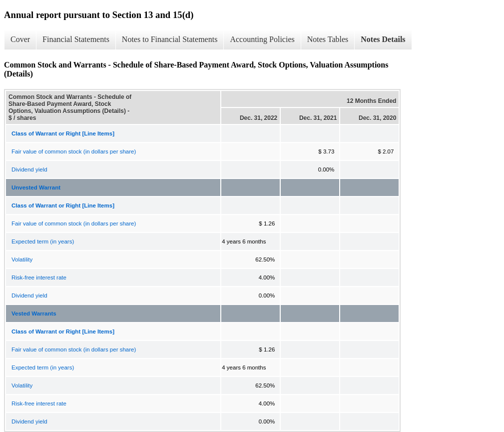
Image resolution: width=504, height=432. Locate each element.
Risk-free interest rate (39, 277)
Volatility (22, 259)
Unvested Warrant (36, 187)
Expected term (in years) (43, 241)
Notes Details (383, 39)
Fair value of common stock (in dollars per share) (74, 151)
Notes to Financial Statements (170, 39)
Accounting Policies (262, 39)
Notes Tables (328, 39)
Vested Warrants (34, 313)
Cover (20, 39)
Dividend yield (29, 169)
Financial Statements (76, 39)
